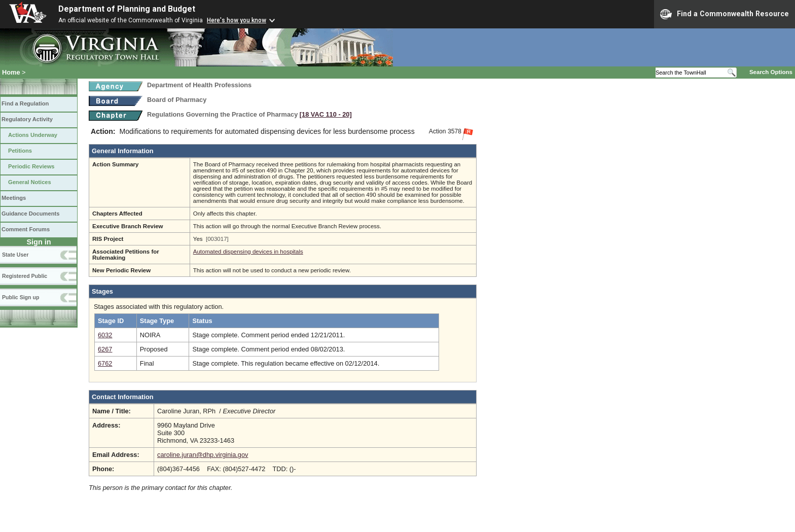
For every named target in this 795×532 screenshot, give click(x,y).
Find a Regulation (25, 103)
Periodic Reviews (31, 166)
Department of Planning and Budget (127, 9)
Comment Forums (26, 229)
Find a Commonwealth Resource (725, 14)
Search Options (771, 72)
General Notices (30, 182)
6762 (105, 363)
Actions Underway (33, 135)
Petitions (20, 151)
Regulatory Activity (27, 119)
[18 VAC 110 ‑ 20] (326, 114)
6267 (105, 349)
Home (11, 72)
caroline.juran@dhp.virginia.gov (203, 455)
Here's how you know (237, 20)
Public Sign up (21, 297)
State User (15, 255)
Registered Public (25, 276)
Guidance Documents (30, 214)
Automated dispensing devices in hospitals (248, 252)
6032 (105, 335)
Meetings (14, 198)
